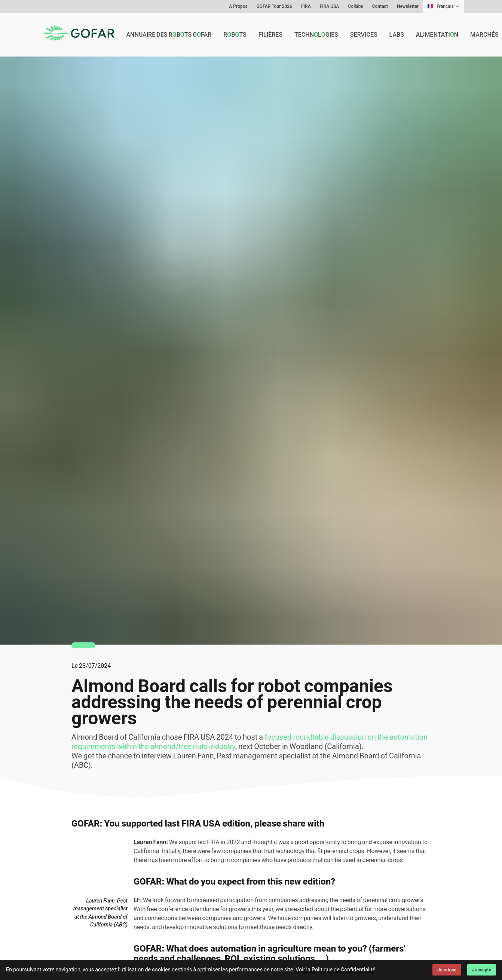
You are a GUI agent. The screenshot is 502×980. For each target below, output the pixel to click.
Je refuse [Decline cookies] (447, 970)
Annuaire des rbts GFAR (169, 35)
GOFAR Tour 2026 (274, 6)
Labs (397, 35)
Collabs (356, 6)
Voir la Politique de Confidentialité (335, 970)
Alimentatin (437, 35)
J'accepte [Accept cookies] (482, 970)
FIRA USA (330, 6)
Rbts (235, 35)
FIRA (306, 6)
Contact (380, 6)
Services (364, 35)
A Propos (238, 6)
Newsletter (408, 6)
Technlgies (316, 35)
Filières (270, 35)
